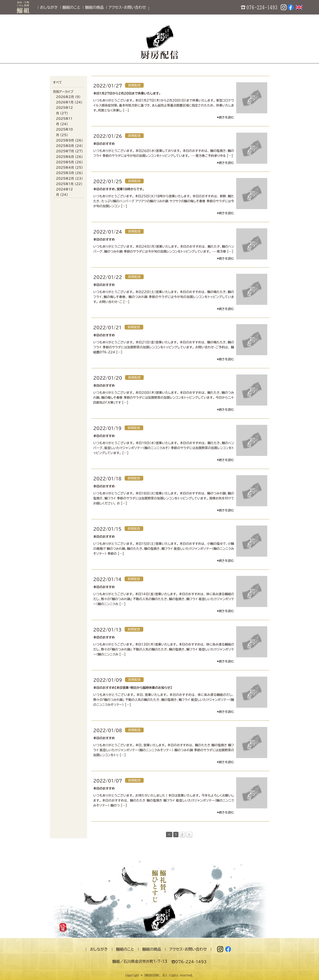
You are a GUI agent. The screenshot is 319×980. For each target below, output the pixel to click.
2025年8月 (65, 146)
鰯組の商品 (94, 7)
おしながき (49, 7)
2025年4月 (65, 168)
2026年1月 (65, 102)
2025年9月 (65, 140)
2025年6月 (65, 157)
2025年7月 (65, 151)
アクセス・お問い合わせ (127, 7)
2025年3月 (65, 173)
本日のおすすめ (104, 144)
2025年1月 (65, 184)
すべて (58, 82)
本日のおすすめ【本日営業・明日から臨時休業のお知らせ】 (133, 688)
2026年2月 (65, 97)
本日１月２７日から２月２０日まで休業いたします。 (127, 93)
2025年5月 (65, 162)
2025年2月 (65, 179)
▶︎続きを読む (226, 117)
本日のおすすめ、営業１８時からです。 (119, 189)
